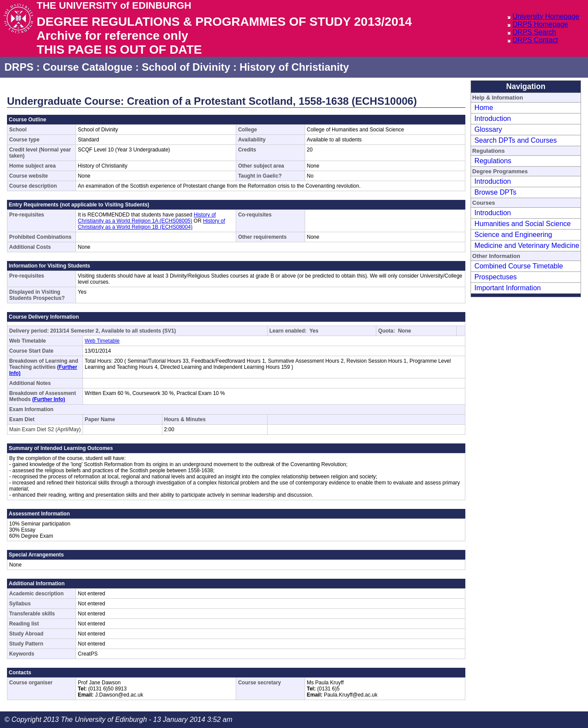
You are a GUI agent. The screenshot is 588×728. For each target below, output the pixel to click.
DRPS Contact (535, 40)
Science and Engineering (513, 235)
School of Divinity (186, 67)
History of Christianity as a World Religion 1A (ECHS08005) (147, 218)
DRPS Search (534, 32)
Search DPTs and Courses (516, 140)
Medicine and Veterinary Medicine (527, 246)
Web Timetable (102, 341)
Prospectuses (496, 277)
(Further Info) (49, 399)
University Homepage (546, 16)
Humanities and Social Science (523, 224)
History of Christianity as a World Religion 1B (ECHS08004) (151, 224)
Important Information (508, 288)
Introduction (493, 118)
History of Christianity (294, 67)
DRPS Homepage (540, 24)
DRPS (19, 67)
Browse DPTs (495, 192)
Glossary (488, 129)
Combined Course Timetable (519, 266)
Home (484, 108)
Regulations (493, 161)
